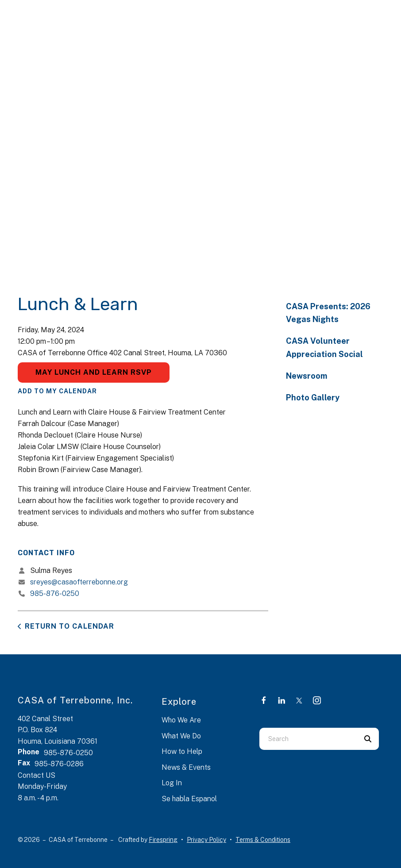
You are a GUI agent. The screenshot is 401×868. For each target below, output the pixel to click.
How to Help (182, 751)
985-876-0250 (55, 593)
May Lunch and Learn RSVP (94, 372)
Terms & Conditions (263, 840)
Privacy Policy (206, 840)
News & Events (186, 767)
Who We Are (181, 720)
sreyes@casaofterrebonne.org (79, 582)
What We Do (181, 736)
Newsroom (307, 376)
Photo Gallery (313, 398)
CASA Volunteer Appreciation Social (324, 347)
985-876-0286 (59, 764)
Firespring (163, 840)
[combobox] (308, 739)
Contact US (37, 775)
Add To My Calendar (57, 391)
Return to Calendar (69, 626)
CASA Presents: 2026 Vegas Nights (328, 313)
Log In (172, 783)
